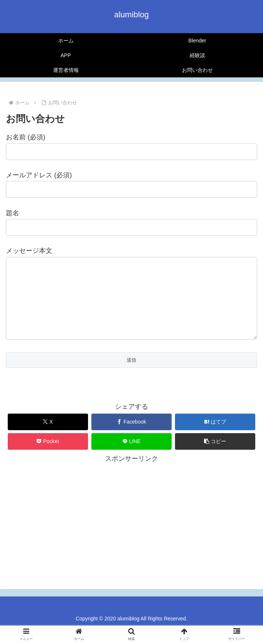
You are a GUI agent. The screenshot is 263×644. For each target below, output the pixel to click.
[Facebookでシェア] (131, 437)
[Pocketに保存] (48, 456)
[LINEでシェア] (131, 456)
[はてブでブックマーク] (215, 437)
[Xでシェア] (48, 437)
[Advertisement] (131, 531)
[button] (215, 456)
